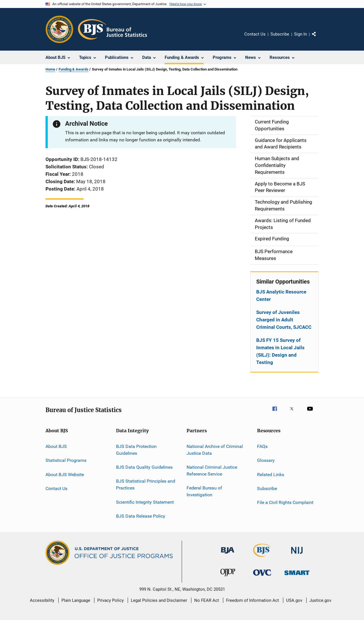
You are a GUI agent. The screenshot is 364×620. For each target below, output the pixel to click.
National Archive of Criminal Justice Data (215, 450)
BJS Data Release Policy (141, 516)
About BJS (56, 446)
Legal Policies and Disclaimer (159, 600)
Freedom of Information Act (253, 600)
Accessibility (42, 600)
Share (318, 38)
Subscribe (280, 34)
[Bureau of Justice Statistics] (262, 558)
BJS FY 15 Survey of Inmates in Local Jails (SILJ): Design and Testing (280, 351)
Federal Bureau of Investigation (204, 491)
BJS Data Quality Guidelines (144, 467)
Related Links (271, 474)
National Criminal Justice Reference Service (212, 471)
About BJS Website (65, 474)
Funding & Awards (74, 69)
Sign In (300, 34)
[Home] (112, 29)
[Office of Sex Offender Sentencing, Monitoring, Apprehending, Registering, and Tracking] (297, 576)
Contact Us (255, 34)
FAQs (262, 446)
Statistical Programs (66, 460)
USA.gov (294, 600)
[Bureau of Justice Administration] (228, 555)
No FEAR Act (207, 600)
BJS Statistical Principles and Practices (146, 484)
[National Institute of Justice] (297, 555)
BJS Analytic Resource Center (281, 295)
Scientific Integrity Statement (145, 502)
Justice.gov (320, 600)
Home (50, 69)
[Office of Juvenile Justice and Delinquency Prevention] (228, 577)
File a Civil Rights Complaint (285, 502)
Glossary (266, 460)
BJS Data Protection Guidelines (136, 450)
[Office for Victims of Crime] (262, 577)
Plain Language (76, 600)
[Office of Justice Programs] (59, 29)
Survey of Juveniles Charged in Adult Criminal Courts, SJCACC (284, 320)
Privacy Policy (110, 600)
